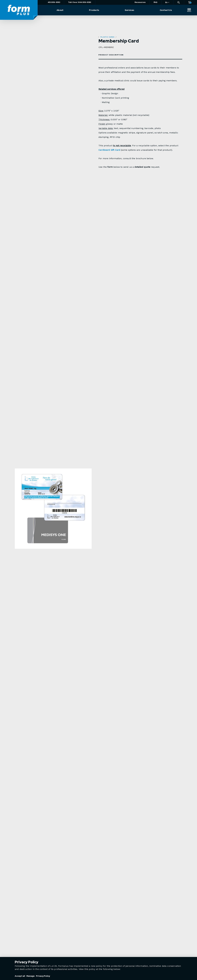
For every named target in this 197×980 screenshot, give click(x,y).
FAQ (155, 2)
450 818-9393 (54, 2)
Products (94, 10)
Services (129, 10)
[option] (53, 517)
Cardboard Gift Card (109, 150)
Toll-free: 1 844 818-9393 (80, 2)
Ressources (140, 2)
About (60, 10)
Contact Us (166, 10)
